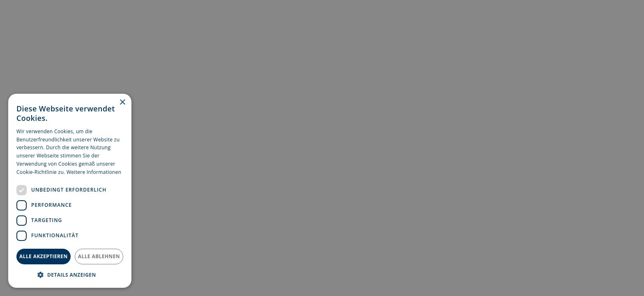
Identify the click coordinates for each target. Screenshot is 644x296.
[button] (70, 275)
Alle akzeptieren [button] (44, 256)
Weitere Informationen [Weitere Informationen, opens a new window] (94, 172)
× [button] (122, 103)
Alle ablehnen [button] (99, 256)
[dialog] (70, 191)
